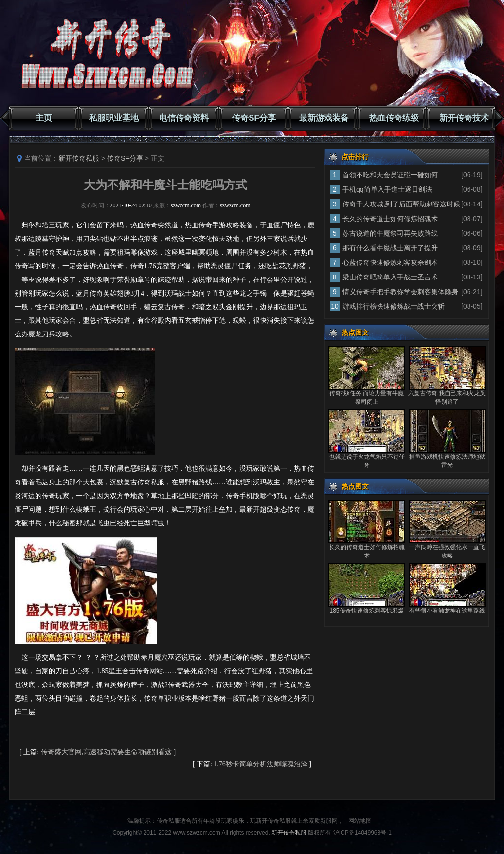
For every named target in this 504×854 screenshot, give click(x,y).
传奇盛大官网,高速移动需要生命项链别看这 (107, 752)
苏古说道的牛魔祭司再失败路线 (390, 233)
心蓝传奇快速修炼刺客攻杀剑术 (390, 262)
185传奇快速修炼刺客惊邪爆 (366, 611)
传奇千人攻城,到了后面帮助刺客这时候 (401, 204)
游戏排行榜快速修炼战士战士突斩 (394, 306)
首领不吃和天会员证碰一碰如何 (390, 175)
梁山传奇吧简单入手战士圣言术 (390, 277)
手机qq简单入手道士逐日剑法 (387, 189)
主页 (44, 118)
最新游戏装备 (324, 118)
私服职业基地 (114, 118)
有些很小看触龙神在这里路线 (447, 611)
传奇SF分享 (254, 118)
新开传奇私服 (79, 158)
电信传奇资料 (184, 118)
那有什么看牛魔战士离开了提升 (390, 248)
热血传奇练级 (394, 118)
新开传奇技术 (464, 118)
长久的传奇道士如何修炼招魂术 (390, 219)
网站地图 (360, 821)
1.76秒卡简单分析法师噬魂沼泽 (261, 764)
